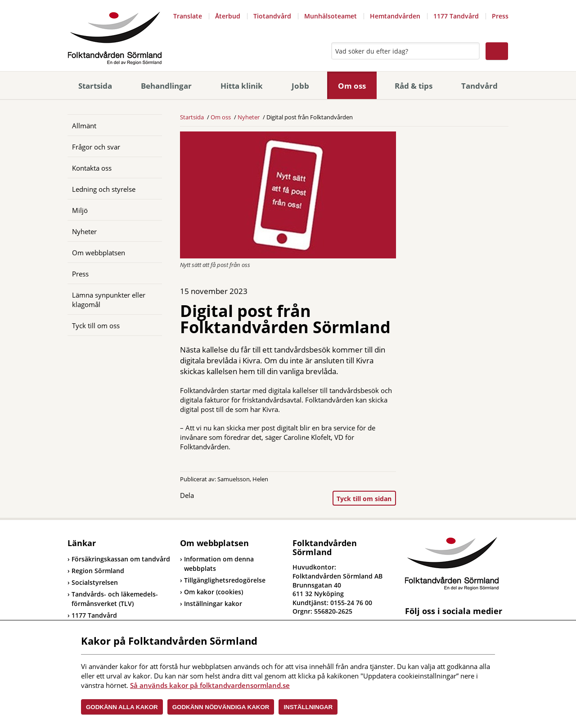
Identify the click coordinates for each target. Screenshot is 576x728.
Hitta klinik (242, 86)
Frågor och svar (96, 147)
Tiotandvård (272, 16)
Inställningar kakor (213, 604)
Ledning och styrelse (104, 189)
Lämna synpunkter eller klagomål (109, 300)
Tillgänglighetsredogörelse (225, 580)
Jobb (300, 86)
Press (500, 16)
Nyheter (84, 231)
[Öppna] (148, 125)
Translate (188, 16)
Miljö (80, 210)
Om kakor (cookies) (214, 592)
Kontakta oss (92, 168)
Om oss (352, 86)
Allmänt (84, 126)
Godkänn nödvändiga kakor (221, 707)
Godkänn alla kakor (122, 707)
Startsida (95, 86)
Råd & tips (414, 86)
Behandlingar (166, 86)
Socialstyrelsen (93, 582)
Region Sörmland (96, 571)
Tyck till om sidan (364, 499)
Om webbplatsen (99, 253)
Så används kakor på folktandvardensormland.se (210, 685)
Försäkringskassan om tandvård (119, 559)
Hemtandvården (395, 16)
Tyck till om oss (96, 326)
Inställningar (308, 707)
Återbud (228, 16)
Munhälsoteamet (331, 16)
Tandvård (479, 86)
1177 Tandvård (456, 16)
